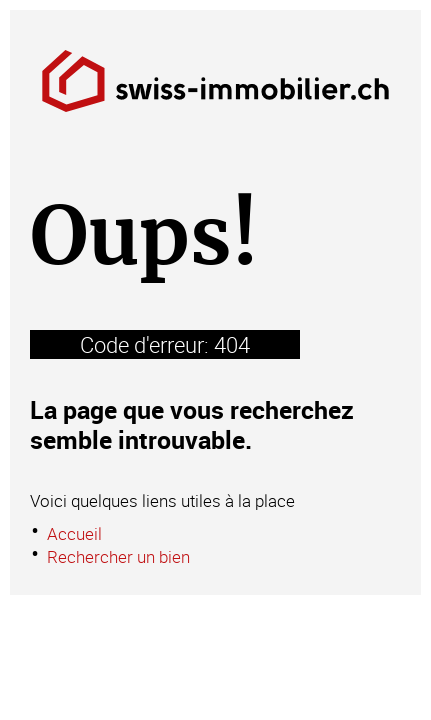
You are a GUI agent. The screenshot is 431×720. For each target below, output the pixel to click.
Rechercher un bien (118, 556)
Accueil (74, 533)
